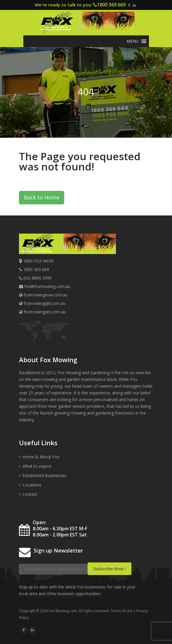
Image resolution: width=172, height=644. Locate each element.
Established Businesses (44, 475)
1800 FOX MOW (39, 261)
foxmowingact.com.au (42, 312)
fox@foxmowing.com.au (47, 286)
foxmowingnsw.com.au (43, 295)
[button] (133, 41)
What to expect (37, 466)
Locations (32, 485)
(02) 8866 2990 (38, 278)
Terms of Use (121, 611)
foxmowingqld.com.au (42, 303)
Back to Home (42, 197)
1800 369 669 (111, 5)
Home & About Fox (41, 457)
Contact (30, 494)
